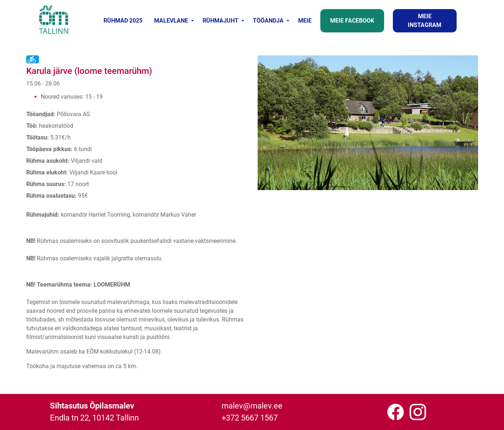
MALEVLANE (171, 21)
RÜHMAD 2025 (123, 21)
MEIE (305, 21)
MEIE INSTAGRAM (425, 21)
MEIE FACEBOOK (352, 21)
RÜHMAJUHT (220, 21)
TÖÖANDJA (268, 21)
